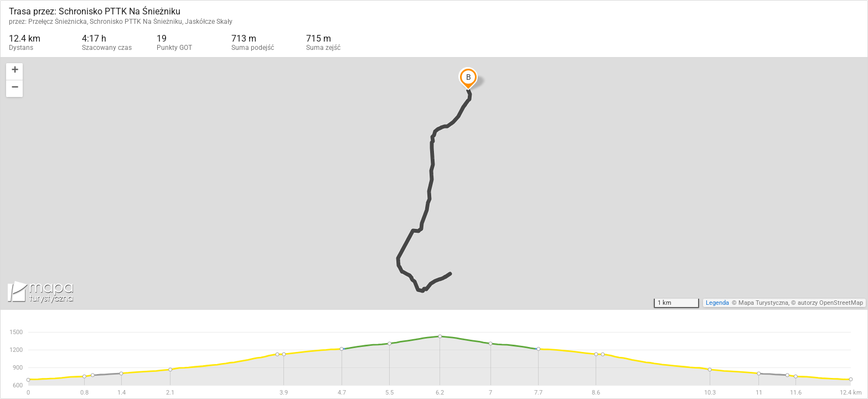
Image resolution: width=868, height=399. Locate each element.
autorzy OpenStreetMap (830, 303)
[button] (14, 72)
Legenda (717, 303)
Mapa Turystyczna (763, 303)
